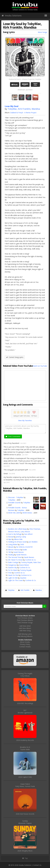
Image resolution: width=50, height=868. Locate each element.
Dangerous (12, 565)
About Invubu (25, 642)
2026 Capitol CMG (25, 777)
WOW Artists (27, 513)
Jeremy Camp (21, 537)
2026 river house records (25, 814)
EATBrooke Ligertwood (25, 711)
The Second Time (15, 557)
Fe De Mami (13, 570)
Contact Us (37, 865)
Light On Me (13, 578)
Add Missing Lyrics (25, 634)
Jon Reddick (33, 542)
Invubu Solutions (12, 15)
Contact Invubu (25, 647)
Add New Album (25, 628)
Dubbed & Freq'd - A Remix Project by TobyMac (25, 79)
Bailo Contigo (13, 562)
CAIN (22, 544)
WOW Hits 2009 (14, 513)
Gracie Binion (24, 565)
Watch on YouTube (40, 366)
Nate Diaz (37, 562)
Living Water (13, 544)
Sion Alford (28, 534)
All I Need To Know (15, 560)
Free (10, 573)
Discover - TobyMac (16, 497)
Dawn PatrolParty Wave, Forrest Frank (25, 785)
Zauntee (23, 578)
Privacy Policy (25, 644)
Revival (11, 537)
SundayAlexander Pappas (25, 822)
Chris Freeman (35, 529)
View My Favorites (25, 420)
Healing (11, 555)
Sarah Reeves (19, 552)
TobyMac (12, 109)
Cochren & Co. (31, 560)
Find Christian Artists (25, 618)
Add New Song (25, 631)
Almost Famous (14, 550)
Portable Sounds (14, 503)
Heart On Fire (13, 575)
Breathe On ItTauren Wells (25, 748)
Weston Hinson (14, 532)
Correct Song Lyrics (15, 357)
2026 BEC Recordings (25, 703)
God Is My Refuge (15, 534)
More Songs (42, 32)
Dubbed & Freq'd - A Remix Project (23, 113)
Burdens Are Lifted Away (17, 529)
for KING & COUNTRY (24, 547)
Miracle (11, 547)
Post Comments (13, 436)
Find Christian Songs (25, 623)
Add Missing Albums (25, 636)
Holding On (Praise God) (17, 542)
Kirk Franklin (24, 109)
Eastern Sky (12, 568)
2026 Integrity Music (25, 851)
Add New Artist (25, 626)
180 (10, 552)
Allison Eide (18, 539)
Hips (10, 539)
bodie (25, 550)
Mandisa (36, 109)
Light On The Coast (15, 580)
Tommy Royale (27, 562)
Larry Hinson (25, 532)
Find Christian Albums (25, 620)
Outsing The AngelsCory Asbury (25, 675)
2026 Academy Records (25, 740)
